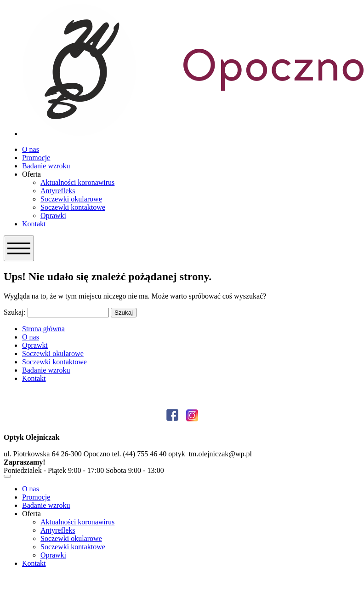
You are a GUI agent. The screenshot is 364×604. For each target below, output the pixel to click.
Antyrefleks (58, 191)
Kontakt (34, 224)
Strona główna (43, 329)
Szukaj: (15, 312)
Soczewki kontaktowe (73, 207)
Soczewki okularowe (71, 199)
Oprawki (53, 216)
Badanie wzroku (46, 166)
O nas (31, 149)
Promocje (36, 158)
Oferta (31, 174)
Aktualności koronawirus (77, 182)
